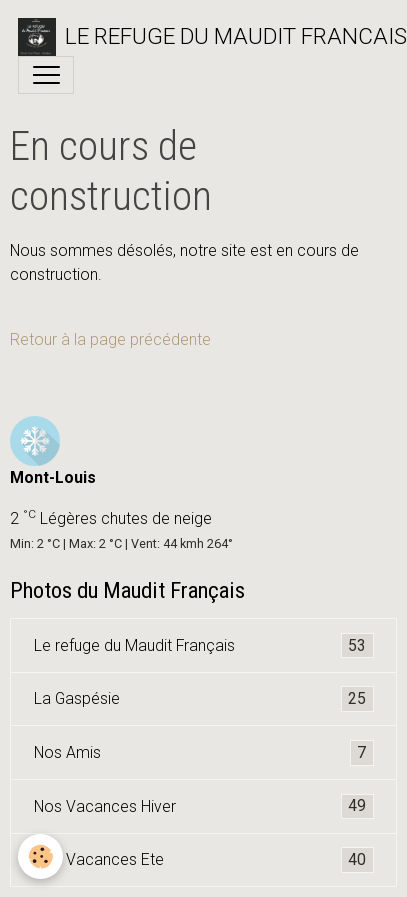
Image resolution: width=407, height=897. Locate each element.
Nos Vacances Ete (204, 860)
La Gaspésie (204, 699)
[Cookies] (40, 856)
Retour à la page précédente (110, 339)
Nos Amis (204, 753)
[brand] (194, 37)
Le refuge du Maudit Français (204, 646)
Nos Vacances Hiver (204, 807)
